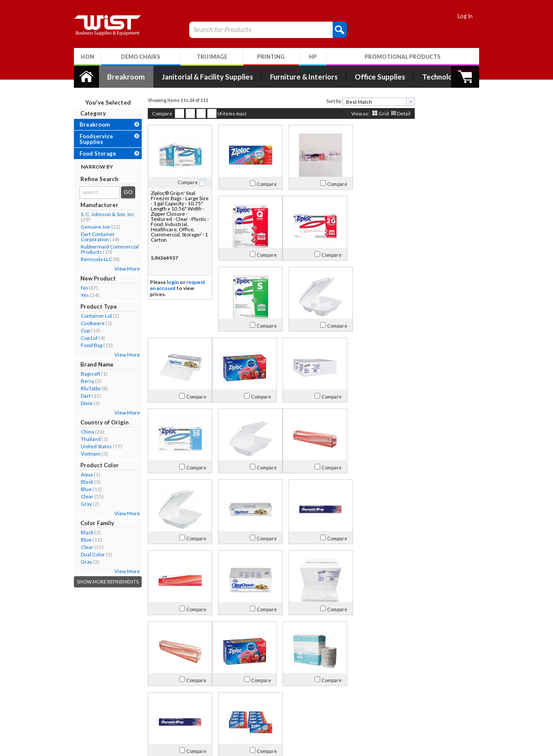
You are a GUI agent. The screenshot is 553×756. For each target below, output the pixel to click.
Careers (87, 715)
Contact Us (91, 705)
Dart (81, 396)
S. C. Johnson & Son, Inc (103, 214)
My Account (178, 683)
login (168, 282)
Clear (82, 496)
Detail (399, 113)
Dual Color (88, 554)
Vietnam (86, 454)
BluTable (86, 388)
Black (82, 482)
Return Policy (174, 705)
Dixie (82, 403)
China (83, 432)
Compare (157, 113)
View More (122, 269)
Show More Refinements (103, 582)
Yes (80, 295)
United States (92, 446)
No (79, 288)
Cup (81, 330)
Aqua (82, 474)
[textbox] (371, 102)
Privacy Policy (175, 715)
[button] (335, 29)
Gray (82, 504)
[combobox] (374, 102)
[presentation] (406, 102)
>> (335, 656)
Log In (470, 16)
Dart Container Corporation (93, 237)
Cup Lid (84, 338)
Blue (81, 489)
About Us (92, 683)
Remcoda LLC (92, 259)
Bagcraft (86, 374)
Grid (379, 113)
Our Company (95, 694)
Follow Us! (454, 707)
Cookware (88, 323)
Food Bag (87, 345)
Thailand (86, 439)
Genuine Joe (91, 227)
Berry (83, 381)
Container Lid (92, 316)
